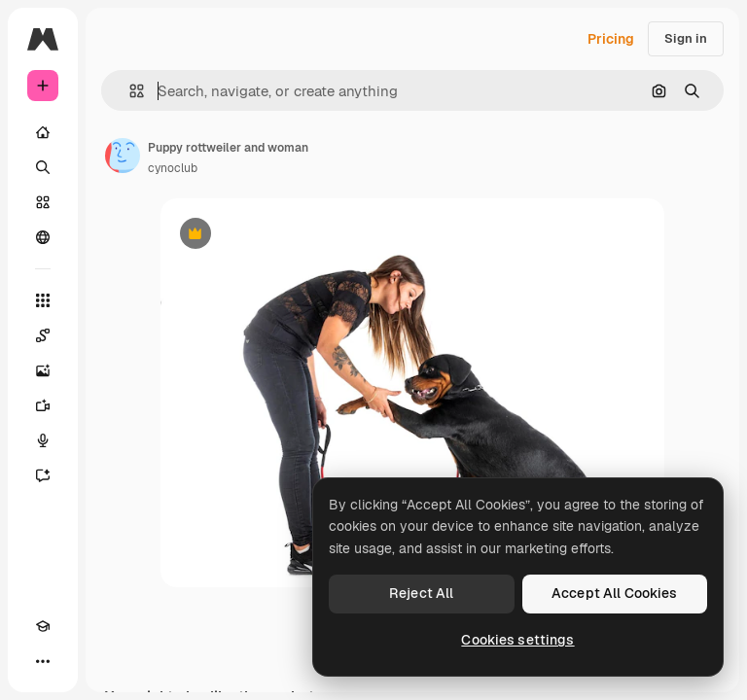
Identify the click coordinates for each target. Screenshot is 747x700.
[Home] (43, 132)
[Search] (43, 167)
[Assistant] (43, 475)
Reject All (421, 593)
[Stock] (43, 202)
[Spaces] (43, 335)
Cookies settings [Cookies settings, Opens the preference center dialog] (517, 640)
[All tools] (43, 300)
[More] (43, 661)
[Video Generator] (43, 405)
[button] (129, 91)
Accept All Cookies (615, 593)
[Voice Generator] (43, 440)
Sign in (686, 38)
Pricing (611, 39)
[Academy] (43, 626)
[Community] (43, 237)
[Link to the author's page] (123, 156)
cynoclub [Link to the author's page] (173, 168)
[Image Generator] (43, 370)
